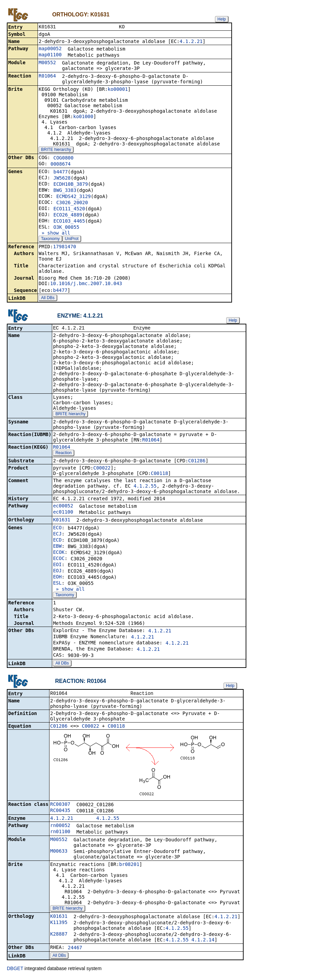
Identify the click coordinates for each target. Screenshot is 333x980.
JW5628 (62, 179)
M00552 (47, 63)
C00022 (102, 469)
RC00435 (60, 812)
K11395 (59, 924)
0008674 (61, 165)
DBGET (15, 970)
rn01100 (60, 834)
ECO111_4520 (69, 209)
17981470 (64, 247)
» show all (54, 234)
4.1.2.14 (203, 942)
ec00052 (63, 507)
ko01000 (83, 117)
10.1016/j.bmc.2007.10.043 (86, 284)
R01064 (47, 76)
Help (222, 19)
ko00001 (118, 90)
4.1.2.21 (191, 42)
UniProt (72, 239)
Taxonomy (50, 239)
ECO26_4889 (68, 215)
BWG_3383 (65, 191)
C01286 (197, 462)
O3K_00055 (66, 228)
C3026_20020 (72, 203)
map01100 (50, 55)
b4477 (60, 172)
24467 (75, 950)
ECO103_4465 (69, 222)
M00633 (59, 853)
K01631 (62, 521)
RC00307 (60, 806)
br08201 (129, 866)
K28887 (59, 936)
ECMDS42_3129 (74, 197)
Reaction (63, 454)
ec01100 (63, 513)
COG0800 (63, 158)
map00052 (50, 49)
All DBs (48, 298)
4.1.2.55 (145, 487)
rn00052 (60, 827)
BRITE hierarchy (56, 150)
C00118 (160, 475)
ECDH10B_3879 (70, 185)
